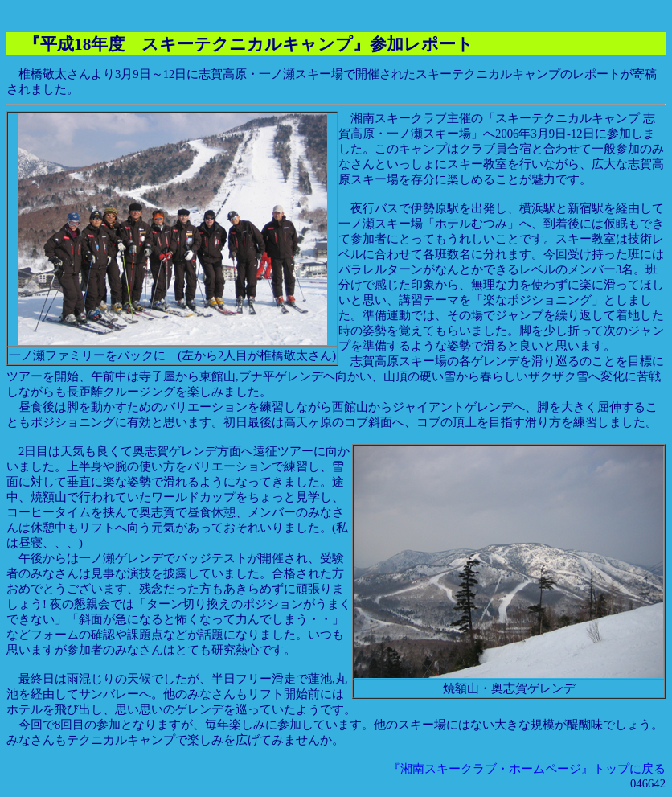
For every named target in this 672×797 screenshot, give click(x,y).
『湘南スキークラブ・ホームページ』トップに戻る (527, 769)
